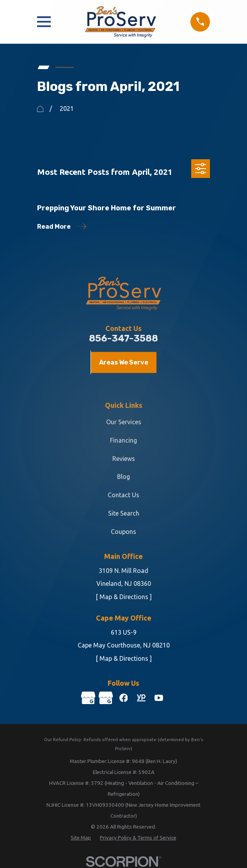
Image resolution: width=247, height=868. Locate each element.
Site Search (124, 513)
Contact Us (123, 495)
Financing (123, 440)
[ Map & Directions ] (124, 597)
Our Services (124, 422)
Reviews (124, 459)
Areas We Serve (124, 362)
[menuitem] (81, 838)
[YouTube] (159, 698)
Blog (123, 477)
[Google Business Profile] (88, 698)
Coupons (123, 532)
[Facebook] (123, 698)
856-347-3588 (123, 338)
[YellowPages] (141, 698)
